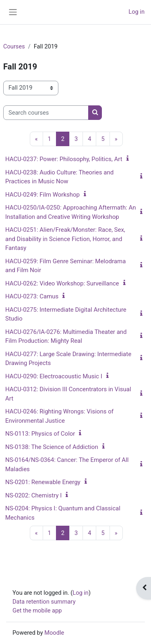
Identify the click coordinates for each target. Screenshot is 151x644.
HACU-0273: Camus (32, 296)
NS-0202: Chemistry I (33, 495)
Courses (14, 46)
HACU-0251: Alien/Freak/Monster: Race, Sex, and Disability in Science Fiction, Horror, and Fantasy (65, 239)
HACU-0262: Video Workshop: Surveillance (62, 283)
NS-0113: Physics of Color (40, 434)
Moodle (54, 633)
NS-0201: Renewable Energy (43, 482)
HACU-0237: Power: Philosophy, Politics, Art (64, 159)
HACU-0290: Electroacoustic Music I (54, 376)
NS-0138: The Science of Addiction (52, 447)
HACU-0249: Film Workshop (42, 195)
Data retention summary (44, 602)
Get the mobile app (37, 610)
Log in (137, 12)
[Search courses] (46, 113)
